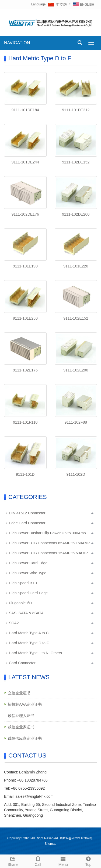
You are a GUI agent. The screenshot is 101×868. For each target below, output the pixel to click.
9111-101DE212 (76, 110)
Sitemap (50, 844)
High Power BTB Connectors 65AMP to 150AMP (50, 543)
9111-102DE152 (76, 162)
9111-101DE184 (25, 110)
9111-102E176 (25, 370)
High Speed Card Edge (28, 593)
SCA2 (14, 623)
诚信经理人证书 (21, 716)
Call (38, 861)
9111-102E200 (76, 370)
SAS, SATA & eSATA (26, 613)
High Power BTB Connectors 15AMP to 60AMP (48, 553)
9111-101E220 (76, 266)
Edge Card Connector (27, 523)
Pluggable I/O (20, 603)
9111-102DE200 (76, 214)
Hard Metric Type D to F (29, 643)
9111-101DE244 (25, 162)
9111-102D (76, 474)
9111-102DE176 (25, 214)
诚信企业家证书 (21, 727)
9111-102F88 (76, 422)
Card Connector (22, 663)
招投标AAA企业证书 (25, 704)
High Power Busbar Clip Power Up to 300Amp (47, 533)
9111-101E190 (25, 266)
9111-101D (25, 474)
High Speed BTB (23, 583)
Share (13, 861)
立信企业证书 (19, 693)
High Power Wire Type (28, 573)
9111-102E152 (76, 318)
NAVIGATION (17, 43)
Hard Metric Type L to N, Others (35, 653)
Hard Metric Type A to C (29, 633)
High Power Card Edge (28, 563)
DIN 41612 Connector (27, 513)
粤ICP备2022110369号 (76, 838)
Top (88, 861)
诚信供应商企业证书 (25, 738)
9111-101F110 (25, 422)
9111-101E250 (25, 318)
